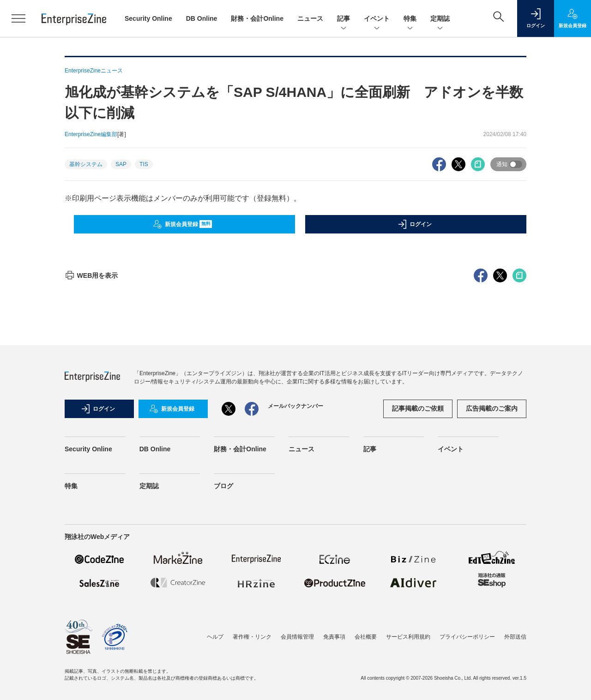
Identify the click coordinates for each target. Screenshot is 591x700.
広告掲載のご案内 (492, 408)
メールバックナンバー (295, 406)
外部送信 (515, 637)
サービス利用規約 (408, 637)
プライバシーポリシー (467, 637)
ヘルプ (215, 637)
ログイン (415, 224)
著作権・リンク (252, 637)
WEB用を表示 (91, 275)
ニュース (310, 18)
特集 (410, 19)
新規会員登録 (183, 224)
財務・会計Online (257, 18)
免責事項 (334, 637)
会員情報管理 (297, 637)
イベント (377, 19)
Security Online (148, 18)
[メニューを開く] (18, 18)
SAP (121, 164)
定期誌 (440, 19)
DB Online (202, 18)
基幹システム (86, 164)
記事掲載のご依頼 (418, 408)
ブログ (223, 486)
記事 (344, 19)
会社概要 (366, 637)
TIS (144, 164)
